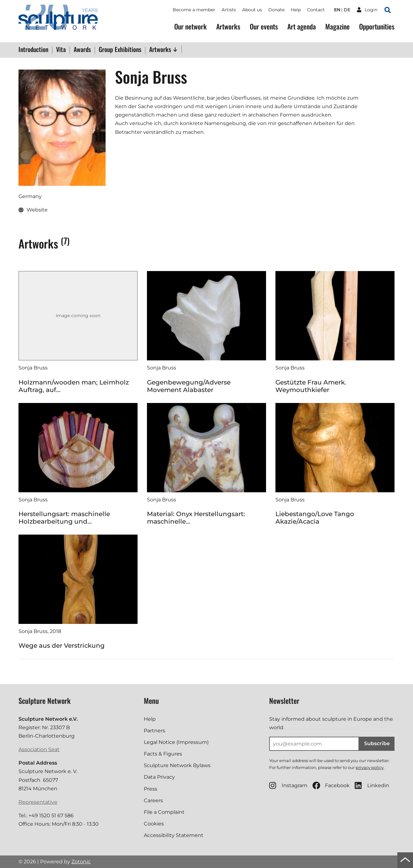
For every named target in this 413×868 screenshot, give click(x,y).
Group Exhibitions (120, 50)
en (337, 10)
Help (296, 10)
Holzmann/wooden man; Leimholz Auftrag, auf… (74, 386)
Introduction (33, 50)
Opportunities (377, 26)
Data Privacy (159, 777)
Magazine (337, 26)
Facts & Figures (163, 754)
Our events (264, 26)
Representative (38, 802)
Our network (191, 26)
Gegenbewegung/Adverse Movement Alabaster (189, 386)
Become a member (194, 10)
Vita (61, 50)
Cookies (154, 824)
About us (252, 10)
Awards (82, 50)
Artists (229, 10)
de (347, 10)
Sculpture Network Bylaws (177, 765)
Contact (316, 10)
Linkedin (372, 785)
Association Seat (39, 749)
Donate (276, 10)
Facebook (331, 785)
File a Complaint (164, 812)
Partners (154, 731)
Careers (153, 800)
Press (151, 789)
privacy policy (370, 767)
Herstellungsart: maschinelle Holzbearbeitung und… (64, 518)
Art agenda (302, 26)
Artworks (228, 26)
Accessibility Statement (174, 835)
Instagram (288, 785)
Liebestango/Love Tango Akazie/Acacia (315, 518)
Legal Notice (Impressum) (176, 742)
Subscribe (377, 743)
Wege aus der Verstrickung (62, 646)
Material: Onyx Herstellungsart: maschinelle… (196, 518)
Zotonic (81, 862)
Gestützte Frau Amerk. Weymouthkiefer (311, 386)
